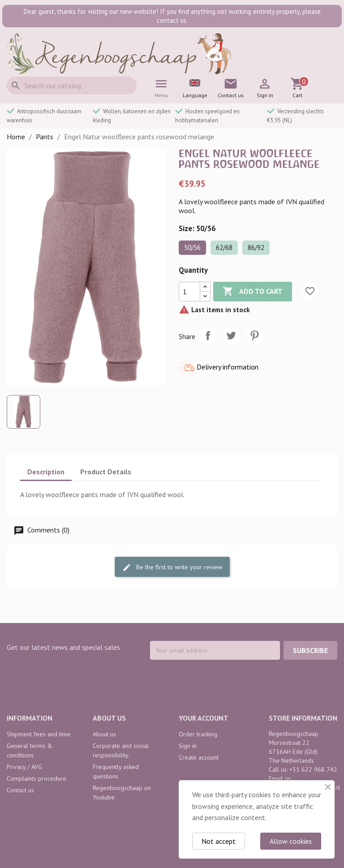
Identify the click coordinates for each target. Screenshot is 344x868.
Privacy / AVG (24, 767)
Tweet (231, 335)
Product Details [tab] (106, 472)
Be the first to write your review (172, 567)
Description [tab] (46, 472)
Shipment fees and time (39, 734)
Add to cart (253, 292)
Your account (204, 718)
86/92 (256, 247)
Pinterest (254, 335)
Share (208, 335)
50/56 (192, 247)
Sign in (188, 746)
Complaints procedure (37, 778)
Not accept (219, 841)
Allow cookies (291, 841)
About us (104, 734)
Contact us (20, 790)
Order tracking (198, 734)
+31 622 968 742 (313, 769)
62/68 (224, 247)
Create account (199, 757)
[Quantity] (189, 292)
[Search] (72, 86)
